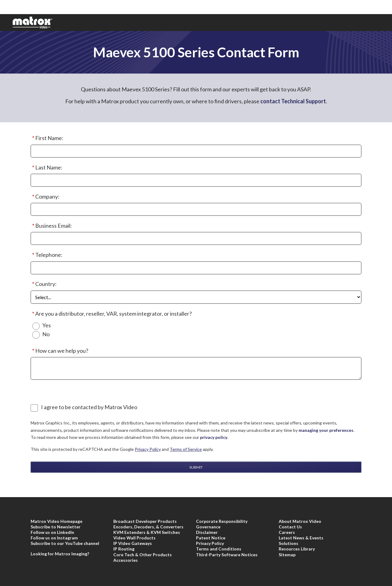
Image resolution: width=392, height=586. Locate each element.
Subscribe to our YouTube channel (65, 543)
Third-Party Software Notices (227, 555)
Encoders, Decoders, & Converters (148, 527)
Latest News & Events (301, 538)
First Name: (47, 138)
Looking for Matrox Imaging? (60, 554)
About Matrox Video (300, 521)
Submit (196, 467)
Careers (287, 532)
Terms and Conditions (219, 549)
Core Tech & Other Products (143, 555)
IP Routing (124, 549)
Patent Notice (211, 538)
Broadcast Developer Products (145, 521)
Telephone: (47, 255)
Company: (45, 197)
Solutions (288, 543)
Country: (44, 284)
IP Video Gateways (133, 543)
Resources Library (297, 549)
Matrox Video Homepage (57, 521)
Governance (208, 527)
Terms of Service (186, 449)
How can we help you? (59, 351)
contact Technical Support (293, 101)
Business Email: (51, 226)
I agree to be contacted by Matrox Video (89, 407)
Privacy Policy (148, 449)
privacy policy (214, 437)
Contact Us (290, 527)
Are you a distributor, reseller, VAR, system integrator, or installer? (111, 314)
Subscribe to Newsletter (56, 527)
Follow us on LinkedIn (52, 532)
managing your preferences (326, 430)
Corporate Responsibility (222, 521)
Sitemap (287, 555)
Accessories (126, 560)
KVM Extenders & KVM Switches (147, 532)
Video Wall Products (134, 538)
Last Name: (47, 168)
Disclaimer (207, 532)
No (46, 334)
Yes (47, 325)
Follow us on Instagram (54, 538)
